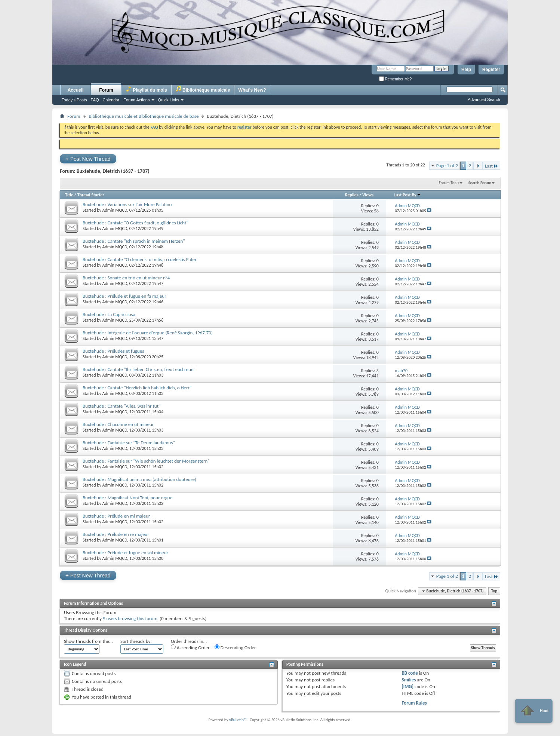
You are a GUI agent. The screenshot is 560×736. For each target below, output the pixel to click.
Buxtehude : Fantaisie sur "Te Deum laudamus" (129, 443)
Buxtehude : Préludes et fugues (113, 351)
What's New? (252, 90)
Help (466, 70)
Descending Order (235, 647)
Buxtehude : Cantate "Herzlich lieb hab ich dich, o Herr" (137, 388)
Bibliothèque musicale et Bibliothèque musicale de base (144, 116)
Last (492, 166)
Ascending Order (190, 647)
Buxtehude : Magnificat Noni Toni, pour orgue (127, 498)
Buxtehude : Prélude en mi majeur (116, 516)
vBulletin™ (238, 720)
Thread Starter (91, 195)
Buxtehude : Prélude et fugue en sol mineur (125, 553)
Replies (352, 195)
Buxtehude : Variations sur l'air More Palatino (127, 204)
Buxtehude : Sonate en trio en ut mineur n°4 (126, 278)
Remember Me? (395, 79)
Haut (534, 711)
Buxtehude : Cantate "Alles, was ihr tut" (121, 406)
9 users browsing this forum (130, 618)
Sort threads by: (136, 641)
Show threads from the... (88, 641)
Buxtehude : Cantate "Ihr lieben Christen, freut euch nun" (139, 369)
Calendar (111, 100)
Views (368, 195)
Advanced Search (484, 99)
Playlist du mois (146, 89)
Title (69, 195)
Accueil (76, 90)
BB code (410, 673)
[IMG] (407, 686)
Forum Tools (449, 183)
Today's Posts (74, 100)
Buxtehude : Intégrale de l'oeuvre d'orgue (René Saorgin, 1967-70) (148, 333)
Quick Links (169, 100)
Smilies (409, 680)
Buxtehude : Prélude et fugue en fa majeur (124, 296)
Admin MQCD (115, 210)
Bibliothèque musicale (203, 89)
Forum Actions (136, 100)
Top (494, 591)
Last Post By (408, 195)
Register (491, 70)
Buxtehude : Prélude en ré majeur (116, 534)
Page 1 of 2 (447, 165)
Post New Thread (88, 159)
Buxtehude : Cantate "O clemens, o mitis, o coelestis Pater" (141, 259)
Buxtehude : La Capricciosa (109, 314)
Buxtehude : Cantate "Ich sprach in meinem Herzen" (134, 241)
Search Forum (480, 183)
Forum (106, 90)
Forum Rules (414, 703)
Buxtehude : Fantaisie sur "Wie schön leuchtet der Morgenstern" (146, 461)
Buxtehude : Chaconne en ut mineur (118, 424)
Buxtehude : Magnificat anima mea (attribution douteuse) (139, 479)
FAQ (95, 100)
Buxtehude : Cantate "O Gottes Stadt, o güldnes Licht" (136, 223)
